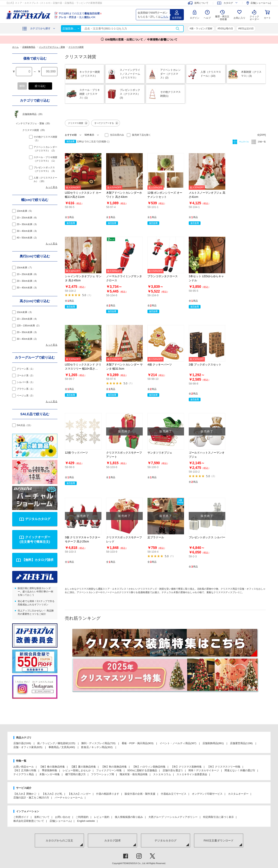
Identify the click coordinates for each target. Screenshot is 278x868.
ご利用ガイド (21, 817)
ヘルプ (207, 18)
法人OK (77, 17)
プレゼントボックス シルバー (207, 537)
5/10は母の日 (226, 29)
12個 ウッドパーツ (76, 453)
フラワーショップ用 (103, 774)
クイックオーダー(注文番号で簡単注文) (35, 539)
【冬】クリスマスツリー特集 (224, 767)
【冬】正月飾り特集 (25, 770)
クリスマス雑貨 (78, 123)
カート (267, 18)
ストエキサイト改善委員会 (192, 774)
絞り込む (40, 86)
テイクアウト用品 (24, 774)
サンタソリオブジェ (160, 453)
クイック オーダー (254, 15)
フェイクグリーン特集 (109, 770)
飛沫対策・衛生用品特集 (134, 774)
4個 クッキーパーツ (160, 365)
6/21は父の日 (247, 29)
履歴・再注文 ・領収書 (222, 18)
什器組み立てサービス (174, 794)
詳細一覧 (262, 142)
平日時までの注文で (80, 13)
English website (86, 821)
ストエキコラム (162, 774)
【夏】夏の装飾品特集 (83, 767)
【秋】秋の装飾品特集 (114, 767)
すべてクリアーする (106, 123)
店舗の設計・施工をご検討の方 (31, 798)
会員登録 (177, 18)
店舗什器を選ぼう (173, 770)
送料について (42, 817)
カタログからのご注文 (59, 840)
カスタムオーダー (238, 794)
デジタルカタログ (38, 519)
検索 (178, 29)
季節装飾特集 (50, 770)
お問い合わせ (63, 817)
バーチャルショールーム (69, 798)
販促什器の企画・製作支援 (140, 794)
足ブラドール (156, 537)
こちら (164, 17)
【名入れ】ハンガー (79, 794)
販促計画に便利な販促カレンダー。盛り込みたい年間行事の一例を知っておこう (35, 592)
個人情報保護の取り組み (129, 817)
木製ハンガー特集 (50, 774)
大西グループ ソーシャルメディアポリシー (173, 817)
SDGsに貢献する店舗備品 (142, 770)
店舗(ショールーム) (61, 821)
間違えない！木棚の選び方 (240, 770)
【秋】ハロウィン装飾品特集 (149, 767)
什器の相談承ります (108, 794)
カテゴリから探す (40, 28)
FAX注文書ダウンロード (219, 840)
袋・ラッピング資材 (202, 29)
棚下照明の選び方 (75, 774)
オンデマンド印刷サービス (207, 794)
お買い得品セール (24, 767)
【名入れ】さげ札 (52, 794)
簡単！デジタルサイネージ (204, 770)
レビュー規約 (102, 817)
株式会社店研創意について (29, 821)
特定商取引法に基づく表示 (218, 817)
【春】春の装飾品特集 (52, 767)
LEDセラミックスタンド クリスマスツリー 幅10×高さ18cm (83, 369)
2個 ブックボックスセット (205, 365)
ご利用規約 (82, 817)
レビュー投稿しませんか (77, 770)
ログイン (195, 18)
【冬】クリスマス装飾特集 (186, 767)
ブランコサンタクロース (163, 276)
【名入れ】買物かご (25, 794)
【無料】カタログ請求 (38, 560)
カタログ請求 (112, 840)
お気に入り (239, 18)
